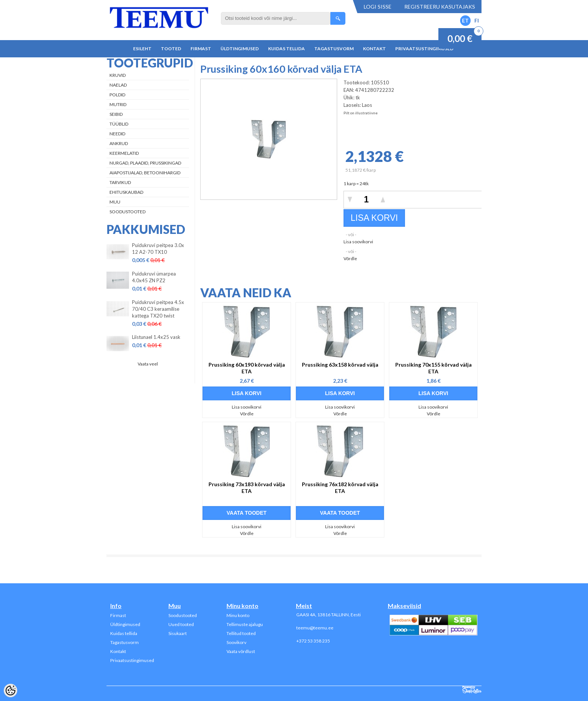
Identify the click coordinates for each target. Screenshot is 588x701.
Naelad (118, 85)
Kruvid (118, 75)
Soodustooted (127, 212)
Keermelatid (124, 153)
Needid (117, 134)
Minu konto (238, 615)
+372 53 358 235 (313, 641)
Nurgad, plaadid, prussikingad (145, 163)
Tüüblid (119, 124)
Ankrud (119, 143)
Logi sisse (378, 7)
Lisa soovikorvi (358, 242)
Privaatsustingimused (424, 49)
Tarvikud (120, 182)
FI (477, 20)
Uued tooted (181, 624)
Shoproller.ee (472, 690)
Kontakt (374, 49)
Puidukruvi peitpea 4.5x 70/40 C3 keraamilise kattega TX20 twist (158, 309)
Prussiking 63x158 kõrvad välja (340, 365)
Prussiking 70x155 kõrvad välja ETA (433, 368)
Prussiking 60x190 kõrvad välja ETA (247, 368)
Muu (115, 202)
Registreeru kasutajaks (440, 7)
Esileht (142, 49)
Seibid (116, 114)
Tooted (171, 49)
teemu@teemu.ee (315, 628)
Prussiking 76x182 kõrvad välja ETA (340, 488)
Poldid (117, 95)
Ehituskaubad (126, 192)
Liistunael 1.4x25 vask (156, 337)
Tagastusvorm (334, 49)
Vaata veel (148, 364)
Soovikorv (236, 642)
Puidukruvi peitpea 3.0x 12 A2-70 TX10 (158, 249)
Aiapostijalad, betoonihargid (145, 173)
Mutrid (118, 104)
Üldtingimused (240, 49)
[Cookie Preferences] (10, 691)
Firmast (201, 49)
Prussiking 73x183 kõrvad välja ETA (247, 488)
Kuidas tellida (286, 49)
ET (465, 20)
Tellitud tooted (241, 633)
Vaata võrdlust (241, 651)
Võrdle (350, 258)
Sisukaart (178, 633)
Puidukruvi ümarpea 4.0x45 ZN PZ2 (154, 277)
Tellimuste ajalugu (245, 624)
